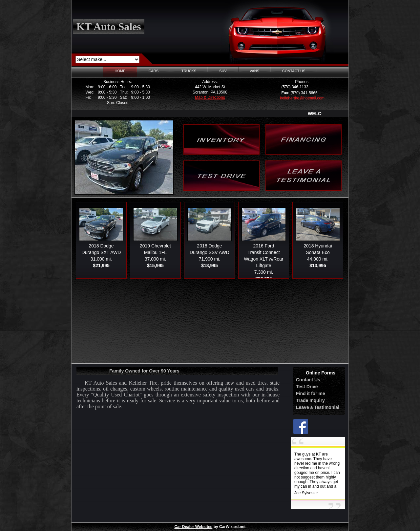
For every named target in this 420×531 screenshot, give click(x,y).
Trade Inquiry (310, 400)
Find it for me (311, 393)
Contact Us (308, 380)
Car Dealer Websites (193, 527)
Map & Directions (210, 97)
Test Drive (307, 387)
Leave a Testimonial (318, 407)
